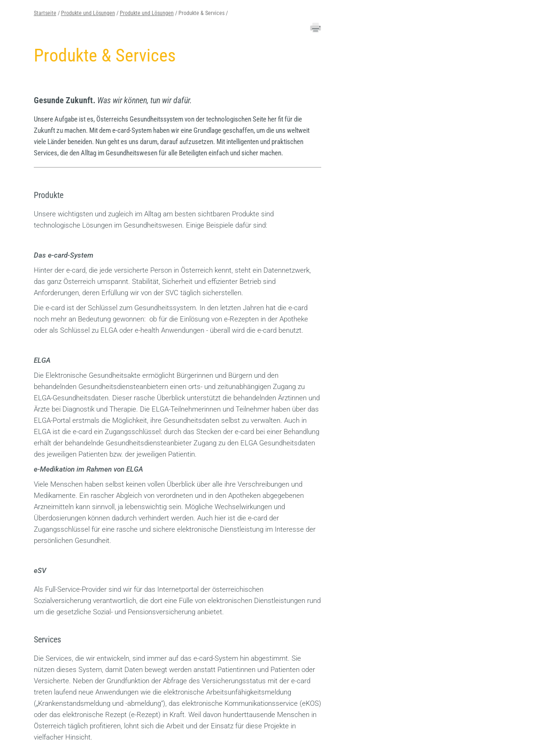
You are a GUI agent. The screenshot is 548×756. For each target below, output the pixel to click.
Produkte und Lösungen (88, 13)
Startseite (45, 13)
